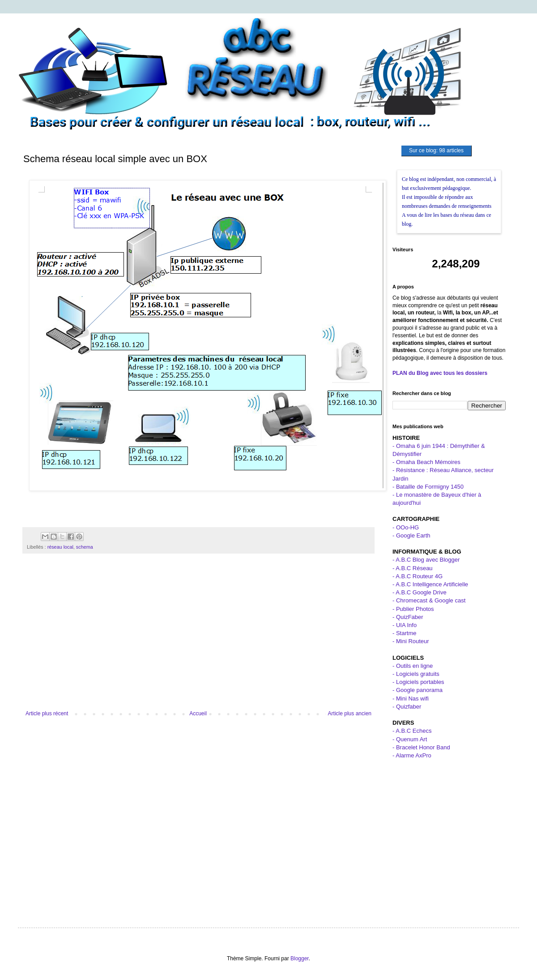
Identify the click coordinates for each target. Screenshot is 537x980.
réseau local (60, 547)
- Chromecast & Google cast (429, 600)
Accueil (198, 714)
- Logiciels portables (418, 682)
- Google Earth (411, 535)
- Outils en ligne (413, 666)
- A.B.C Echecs (412, 731)
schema (85, 547)
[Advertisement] (198, 636)
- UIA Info (405, 625)
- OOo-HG (406, 527)
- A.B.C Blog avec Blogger (426, 560)
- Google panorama (418, 690)
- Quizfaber (407, 707)
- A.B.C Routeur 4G (418, 576)
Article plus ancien (350, 714)
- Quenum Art (410, 739)
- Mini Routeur (411, 641)
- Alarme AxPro (412, 755)
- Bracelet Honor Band (421, 747)
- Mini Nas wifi (411, 698)
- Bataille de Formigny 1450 (428, 487)
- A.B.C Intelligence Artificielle (430, 584)
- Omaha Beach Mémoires (426, 462)
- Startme (404, 633)
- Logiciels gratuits (416, 674)
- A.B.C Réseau (413, 568)
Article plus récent (47, 714)
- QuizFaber (408, 617)
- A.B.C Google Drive (420, 592)
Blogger (300, 959)
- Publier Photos (413, 609)
